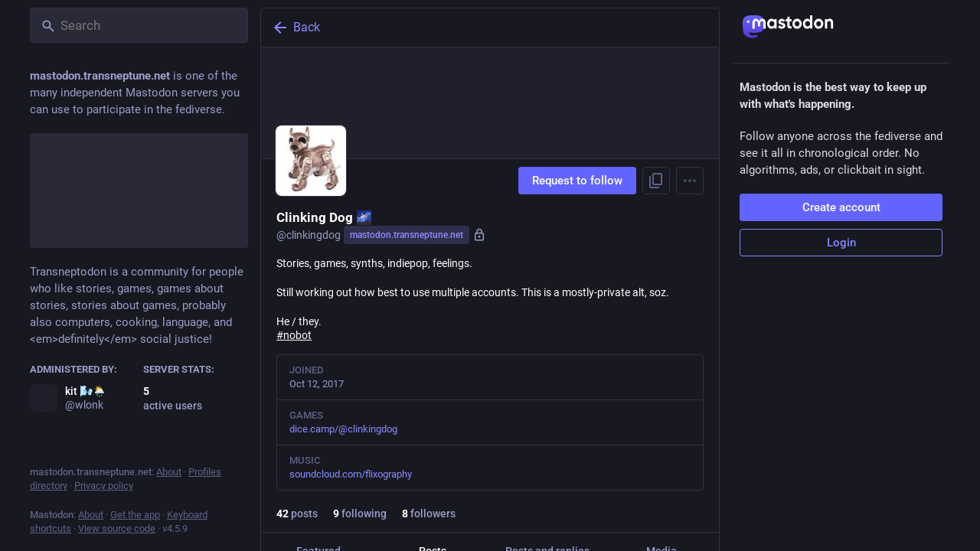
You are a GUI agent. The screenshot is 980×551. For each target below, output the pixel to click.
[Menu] (690, 181)
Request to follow (577, 181)
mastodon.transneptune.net (407, 235)
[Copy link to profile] (656, 181)
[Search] (139, 25)
